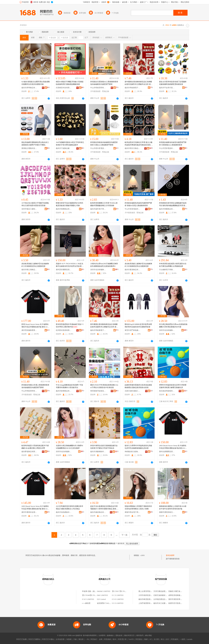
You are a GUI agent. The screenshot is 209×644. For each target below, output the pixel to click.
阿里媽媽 (107, 639)
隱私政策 (119, 635)
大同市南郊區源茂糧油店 (148, 595)
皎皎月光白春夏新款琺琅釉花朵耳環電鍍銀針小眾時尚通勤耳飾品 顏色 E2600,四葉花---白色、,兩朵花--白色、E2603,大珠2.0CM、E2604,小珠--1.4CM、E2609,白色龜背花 (104, 508)
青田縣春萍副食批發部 (98, 391)
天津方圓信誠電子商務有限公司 (165, 591)
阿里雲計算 (122, 639)
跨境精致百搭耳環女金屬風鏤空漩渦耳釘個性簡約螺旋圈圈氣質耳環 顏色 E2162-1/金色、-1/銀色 (173, 204)
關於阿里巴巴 (129, 635)
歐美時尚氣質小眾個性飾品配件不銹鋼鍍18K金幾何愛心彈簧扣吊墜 (35, 447)
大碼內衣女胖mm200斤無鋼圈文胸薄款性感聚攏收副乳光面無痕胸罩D (104, 265)
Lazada (189, 639)
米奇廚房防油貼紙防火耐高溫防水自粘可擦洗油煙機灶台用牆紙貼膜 (173, 265)
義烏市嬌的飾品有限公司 (98, 512)
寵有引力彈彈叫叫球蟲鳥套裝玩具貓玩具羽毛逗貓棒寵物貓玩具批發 (138, 447)
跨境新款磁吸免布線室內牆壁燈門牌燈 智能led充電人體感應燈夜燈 (138, 204)
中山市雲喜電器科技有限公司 (167, 148)
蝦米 (114, 639)
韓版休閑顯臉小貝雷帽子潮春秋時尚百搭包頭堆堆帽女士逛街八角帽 (138, 508)
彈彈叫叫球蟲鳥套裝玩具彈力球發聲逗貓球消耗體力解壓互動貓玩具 (173, 386)
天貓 (75, 639)
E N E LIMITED (118, 599)
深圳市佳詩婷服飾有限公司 (98, 270)
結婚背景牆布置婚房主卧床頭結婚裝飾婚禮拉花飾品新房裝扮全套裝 (138, 386)
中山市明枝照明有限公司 (98, 88)
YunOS (131, 639)
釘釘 (167, 639)
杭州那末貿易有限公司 (64, 330)
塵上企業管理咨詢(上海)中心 (149, 591)
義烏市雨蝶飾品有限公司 (167, 209)
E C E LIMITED (118, 595)
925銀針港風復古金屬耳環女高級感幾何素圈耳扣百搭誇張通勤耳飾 (36, 83)
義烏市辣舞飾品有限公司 (64, 209)
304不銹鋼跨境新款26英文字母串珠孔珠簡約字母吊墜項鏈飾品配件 (70, 144)
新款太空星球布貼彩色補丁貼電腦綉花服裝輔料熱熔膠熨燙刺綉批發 (173, 83)
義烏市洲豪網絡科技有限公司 (98, 452)
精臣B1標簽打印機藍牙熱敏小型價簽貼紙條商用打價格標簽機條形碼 (70, 83)
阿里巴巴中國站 (48, 639)
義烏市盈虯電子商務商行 (98, 209)
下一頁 (124, 535)
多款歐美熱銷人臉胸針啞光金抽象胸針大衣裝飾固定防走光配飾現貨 (35, 265)
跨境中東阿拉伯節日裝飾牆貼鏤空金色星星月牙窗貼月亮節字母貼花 (104, 447)
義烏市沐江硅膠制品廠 (162, 603)
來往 (162, 639)
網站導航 (148, 635)
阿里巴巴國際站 (34, 639)
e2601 (143, 555)
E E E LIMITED (118, 603)
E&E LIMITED (102, 595)
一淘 (87, 639)
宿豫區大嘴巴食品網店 (177, 591)
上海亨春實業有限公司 (147, 603)
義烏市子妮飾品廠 (63, 148)
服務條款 (110, 635)
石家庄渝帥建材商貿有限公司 (164, 595)
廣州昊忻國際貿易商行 (64, 270)
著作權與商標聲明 (90, 635)
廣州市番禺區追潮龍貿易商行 (29, 512)
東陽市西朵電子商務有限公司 (133, 512)
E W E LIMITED (88, 599)
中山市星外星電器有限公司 (98, 148)
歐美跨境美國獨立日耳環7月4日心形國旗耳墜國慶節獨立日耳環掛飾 (104, 204)
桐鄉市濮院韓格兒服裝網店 (167, 512)
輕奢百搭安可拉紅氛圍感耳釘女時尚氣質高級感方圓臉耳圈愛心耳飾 (70, 204)
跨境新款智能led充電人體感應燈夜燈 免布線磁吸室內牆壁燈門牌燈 (35, 386)
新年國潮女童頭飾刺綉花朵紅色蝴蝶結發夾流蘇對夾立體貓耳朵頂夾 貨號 (139, 83)
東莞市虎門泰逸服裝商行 (133, 330)
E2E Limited (101, 599)
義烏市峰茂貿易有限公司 (148, 599)
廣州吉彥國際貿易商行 (167, 452)
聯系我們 (140, 635)
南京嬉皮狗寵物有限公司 (167, 391)
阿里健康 (174, 639)
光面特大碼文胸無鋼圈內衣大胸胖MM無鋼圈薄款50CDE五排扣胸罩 (69, 447)
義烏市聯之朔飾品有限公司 (29, 270)
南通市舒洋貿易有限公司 (178, 603)
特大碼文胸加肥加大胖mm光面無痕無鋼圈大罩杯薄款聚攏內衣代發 (173, 326)
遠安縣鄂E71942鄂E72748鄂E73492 (110, 603)
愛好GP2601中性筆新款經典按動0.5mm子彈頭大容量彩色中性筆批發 (104, 386)
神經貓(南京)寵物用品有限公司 (133, 452)
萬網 (146, 639)
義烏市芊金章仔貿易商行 (167, 88)
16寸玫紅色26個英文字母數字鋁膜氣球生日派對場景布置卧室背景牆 (35, 204)
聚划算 (81, 639)
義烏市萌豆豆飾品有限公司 (133, 148)
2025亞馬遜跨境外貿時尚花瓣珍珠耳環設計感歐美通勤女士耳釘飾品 (70, 508)
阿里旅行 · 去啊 (96, 639)
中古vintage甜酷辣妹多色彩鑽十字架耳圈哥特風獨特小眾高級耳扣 (69, 386)
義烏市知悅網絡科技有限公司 (64, 512)
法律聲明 (102, 635)
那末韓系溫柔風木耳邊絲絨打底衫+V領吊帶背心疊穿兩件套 (70, 326)
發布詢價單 (170, 555)
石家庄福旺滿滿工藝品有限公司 (133, 391)
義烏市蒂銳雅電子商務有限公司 (133, 88)
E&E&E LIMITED (104, 591)
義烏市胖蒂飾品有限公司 (29, 88)
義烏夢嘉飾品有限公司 (29, 452)
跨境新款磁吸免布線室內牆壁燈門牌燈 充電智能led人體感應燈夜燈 (173, 144)
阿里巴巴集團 (21, 639)
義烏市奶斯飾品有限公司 (64, 391)
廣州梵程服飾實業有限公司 (29, 330)
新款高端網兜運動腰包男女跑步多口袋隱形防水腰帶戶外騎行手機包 (35, 144)
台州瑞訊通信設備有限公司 (164, 599)
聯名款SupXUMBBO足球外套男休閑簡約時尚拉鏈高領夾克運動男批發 (138, 326)
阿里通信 (139, 639)
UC (151, 639)
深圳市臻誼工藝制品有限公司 (29, 209)
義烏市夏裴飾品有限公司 (133, 270)
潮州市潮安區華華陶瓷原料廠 (179, 599)
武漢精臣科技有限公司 (64, 88)
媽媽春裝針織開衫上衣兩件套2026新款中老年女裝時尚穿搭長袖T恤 (173, 508)
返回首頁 (121, 543)
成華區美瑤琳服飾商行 (177, 595)
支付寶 (156, 639)
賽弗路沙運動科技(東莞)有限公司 (29, 148)
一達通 (182, 639)
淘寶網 (69, 639)
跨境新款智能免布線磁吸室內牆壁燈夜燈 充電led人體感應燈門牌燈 (104, 144)
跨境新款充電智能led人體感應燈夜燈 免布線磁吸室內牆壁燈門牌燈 (104, 83)
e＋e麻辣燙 (86, 603)
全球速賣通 (60, 639)
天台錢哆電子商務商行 (167, 270)
